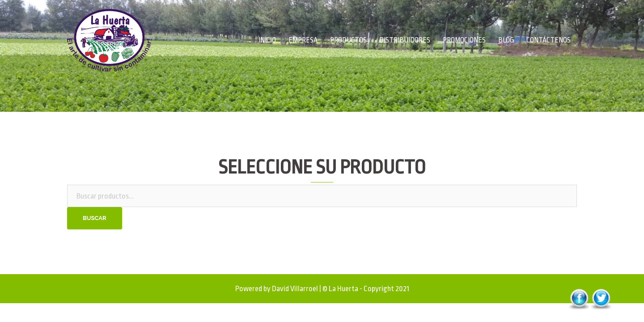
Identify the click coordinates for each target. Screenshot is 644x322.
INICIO (267, 40)
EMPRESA (303, 40)
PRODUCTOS (348, 40)
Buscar (95, 218)
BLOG (506, 40)
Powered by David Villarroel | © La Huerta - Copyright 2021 (322, 289)
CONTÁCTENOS (549, 40)
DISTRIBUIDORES (405, 40)
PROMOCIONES (464, 40)
